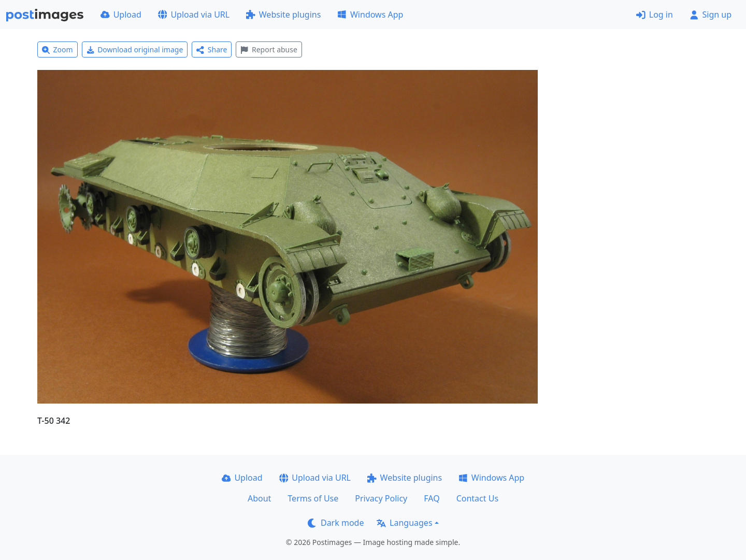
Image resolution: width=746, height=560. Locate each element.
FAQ (432, 498)
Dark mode (336, 523)
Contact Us (477, 498)
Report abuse (269, 49)
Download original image (135, 49)
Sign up (711, 15)
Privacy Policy (381, 498)
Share (212, 49)
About (259, 498)
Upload (121, 15)
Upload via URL (194, 15)
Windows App (370, 15)
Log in (655, 15)
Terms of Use (313, 498)
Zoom (58, 49)
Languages (404, 523)
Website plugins (283, 15)
